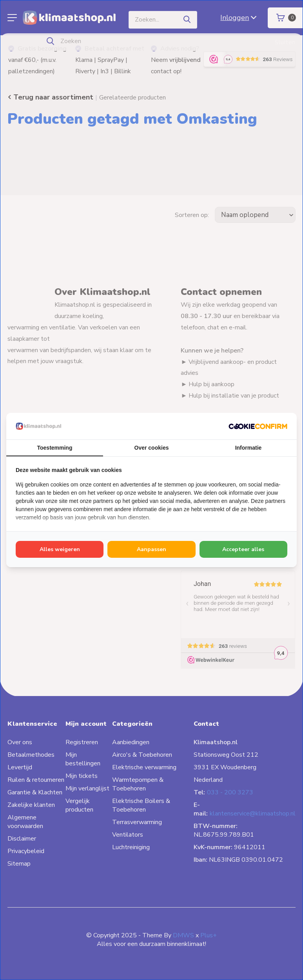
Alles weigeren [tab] (60, 549)
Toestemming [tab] (55, 448)
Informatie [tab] (249, 448)
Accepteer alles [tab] (243, 549)
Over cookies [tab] (152, 448)
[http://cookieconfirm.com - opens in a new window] (258, 426)
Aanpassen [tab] (151, 549)
